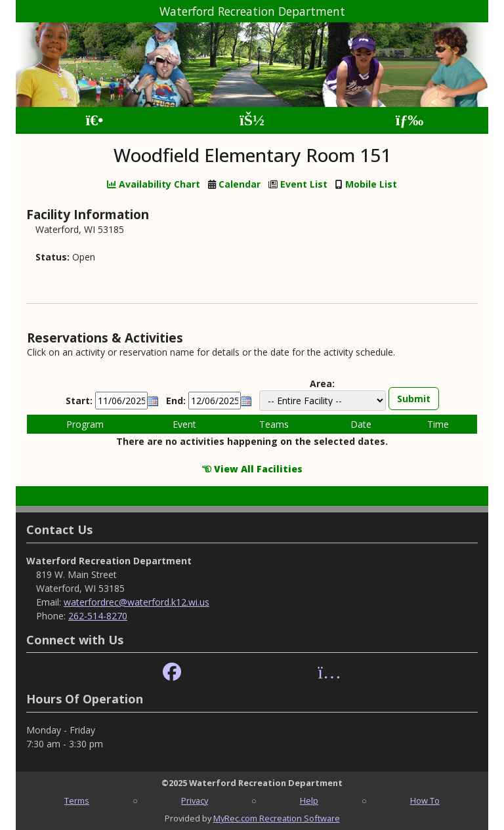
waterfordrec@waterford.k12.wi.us (136, 602)
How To (425, 800)
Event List (304, 184)
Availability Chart (154, 184)
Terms (77, 800)
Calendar (240, 184)
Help (309, 800)
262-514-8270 (98, 616)
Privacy (195, 800)
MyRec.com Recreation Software (277, 818)
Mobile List (371, 184)
